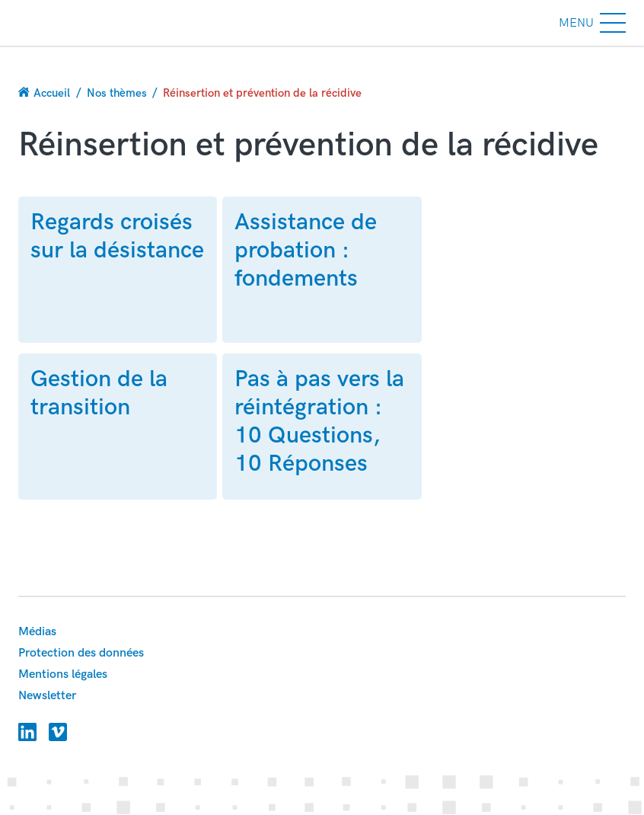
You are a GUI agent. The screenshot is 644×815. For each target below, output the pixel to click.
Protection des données (81, 653)
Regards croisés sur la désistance (117, 236)
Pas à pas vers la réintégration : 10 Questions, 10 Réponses (319, 421)
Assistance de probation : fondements (306, 250)
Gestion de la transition (99, 393)
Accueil (52, 93)
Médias (37, 632)
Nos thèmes (117, 93)
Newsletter (47, 696)
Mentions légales (63, 674)
